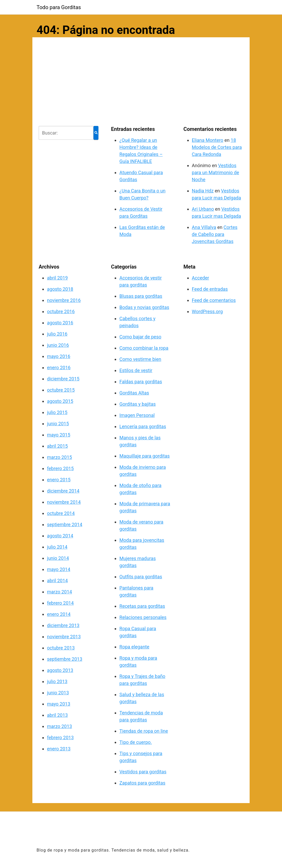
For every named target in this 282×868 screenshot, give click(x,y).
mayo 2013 (59, 704)
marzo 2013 (60, 726)
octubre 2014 (61, 513)
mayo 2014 (59, 569)
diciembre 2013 (63, 625)
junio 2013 (58, 693)
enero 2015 (59, 480)
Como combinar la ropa (144, 348)
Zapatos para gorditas (142, 783)
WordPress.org (207, 311)
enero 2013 (59, 749)
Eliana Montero (208, 140)
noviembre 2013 (64, 637)
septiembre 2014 (65, 524)
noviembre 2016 (64, 300)
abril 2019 (57, 278)
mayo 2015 (59, 435)
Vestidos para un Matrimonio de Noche (216, 172)
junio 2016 (58, 345)
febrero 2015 (60, 468)
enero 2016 (59, 368)
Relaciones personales (143, 617)
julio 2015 (57, 412)
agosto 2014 (60, 536)
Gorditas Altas (134, 393)
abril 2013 (57, 715)
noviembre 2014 (64, 502)
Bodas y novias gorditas (144, 307)
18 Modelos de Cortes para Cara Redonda (217, 147)
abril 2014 (57, 581)
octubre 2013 (61, 648)
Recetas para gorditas (142, 606)
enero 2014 (59, 614)
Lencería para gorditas (143, 426)
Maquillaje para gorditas (145, 456)
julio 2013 (57, 681)
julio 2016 (57, 334)
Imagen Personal (137, 415)
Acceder (201, 278)
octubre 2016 (61, 311)
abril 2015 (57, 446)
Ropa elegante (134, 647)
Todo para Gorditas (59, 7)
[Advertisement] (141, 81)
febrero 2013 (60, 738)
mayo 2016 (59, 356)
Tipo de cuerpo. (136, 742)
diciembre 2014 (63, 491)
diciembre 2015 (63, 379)
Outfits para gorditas (141, 577)
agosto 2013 (60, 670)
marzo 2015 (60, 457)
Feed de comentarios (214, 300)
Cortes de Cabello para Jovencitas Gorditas (215, 234)
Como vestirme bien (140, 359)
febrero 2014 (60, 603)
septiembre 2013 (65, 659)
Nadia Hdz (203, 191)
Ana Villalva (204, 227)
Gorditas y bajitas (137, 404)
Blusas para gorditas (141, 296)
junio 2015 (58, 424)
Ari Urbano (203, 209)
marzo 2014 (60, 592)
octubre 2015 (61, 390)
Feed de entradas (210, 289)
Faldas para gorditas (141, 382)
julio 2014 (57, 547)
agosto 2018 (60, 289)
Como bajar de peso (140, 337)
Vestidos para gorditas (143, 772)
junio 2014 (58, 558)
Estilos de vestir (136, 370)
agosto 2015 (60, 401)
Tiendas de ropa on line (144, 731)
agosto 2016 (60, 323)
